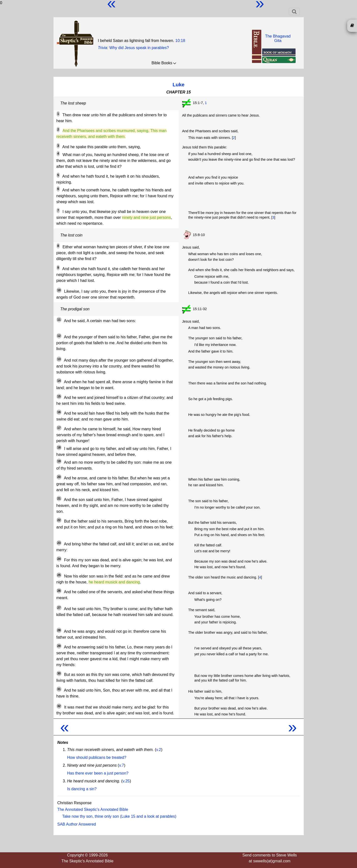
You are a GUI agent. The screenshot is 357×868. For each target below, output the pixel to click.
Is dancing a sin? (82, 789)
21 (59, 499)
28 (59, 630)
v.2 (159, 750)
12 (59, 336)
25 (59, 575)
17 (59, 428)
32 (59, 706)
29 (59, 646)
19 (59, 461)
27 (59, 608)
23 (59, 543)
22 (59, 520)
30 (59, 673)
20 (59, 477)
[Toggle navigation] (294, 12)
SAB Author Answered (77, 824)
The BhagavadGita (278, 38)
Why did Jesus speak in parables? (139, 48)
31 (59, 689)
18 (59, 447)
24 (59, 559)
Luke (178, 85)
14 (59, 381)
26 (59, 591)
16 (59, 412)
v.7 (121, 765)
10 (59, 290)
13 (59, 359)
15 (59, 396)
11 (59, 320)
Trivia (103, 48)
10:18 (180, 41)
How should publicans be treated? (97, 757)
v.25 (126, 781)
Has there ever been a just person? (98, 773)
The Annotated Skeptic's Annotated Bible (93, 809)
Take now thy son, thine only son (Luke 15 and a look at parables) (119, 816)
